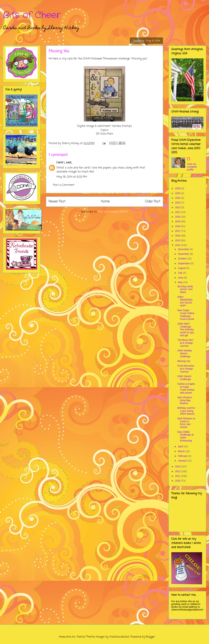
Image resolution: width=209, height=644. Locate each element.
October (183, 259)
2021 (178, 212)
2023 (178, 203)
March (182, 451)
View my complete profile (192, 167)
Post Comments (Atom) (113, 212)
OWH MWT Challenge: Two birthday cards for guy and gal (186, 330)
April (181, 446)
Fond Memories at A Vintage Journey (186, 369)
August (182, 268)
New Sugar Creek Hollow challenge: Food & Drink (186, 315)
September (184, 263)
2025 (178, 193)
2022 (178, 207)
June (181, 278)
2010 (178, 481)
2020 (178, 217)
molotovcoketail (119, 637)
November (184, 254)
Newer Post (57, 201)
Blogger (150, 637)
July (180, 273)
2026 (178, 188)
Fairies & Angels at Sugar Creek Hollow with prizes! (186, 388)
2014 (178, 245)
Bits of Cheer (32, 15)
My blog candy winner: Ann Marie (185, 289)
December (184, 249)
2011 (178, 476)
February (183, 456)
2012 (178, 471)
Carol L (61, 163)
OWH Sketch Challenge (184, 378)
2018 (178, 226)
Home (105, 201)
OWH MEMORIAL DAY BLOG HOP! (185, 301)
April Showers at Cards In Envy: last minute (186, 423)
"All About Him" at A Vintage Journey (186, 343)
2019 (178, 221)
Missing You (184, 361)
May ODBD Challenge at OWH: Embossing (186, 436)
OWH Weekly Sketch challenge (185, 353)
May (180, 282)
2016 (178, 236)
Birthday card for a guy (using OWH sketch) (186, 411)
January (183, 461)
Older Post (153, 201)
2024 (178, 198)
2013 (178, 466)
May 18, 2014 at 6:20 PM (72, 177)
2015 (178, 240)
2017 (178, 231)
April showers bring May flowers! (185, 400)
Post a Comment (64, 185)
